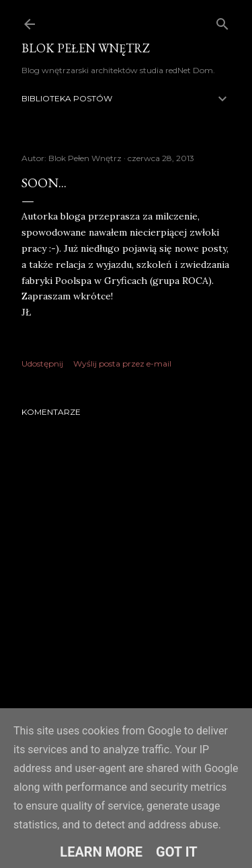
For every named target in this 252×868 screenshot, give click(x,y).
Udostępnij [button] (42, 364)
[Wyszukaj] (222, 21)
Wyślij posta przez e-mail (122, 364)
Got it (177, 852)
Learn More (101, 852)
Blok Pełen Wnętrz (86, 48)
